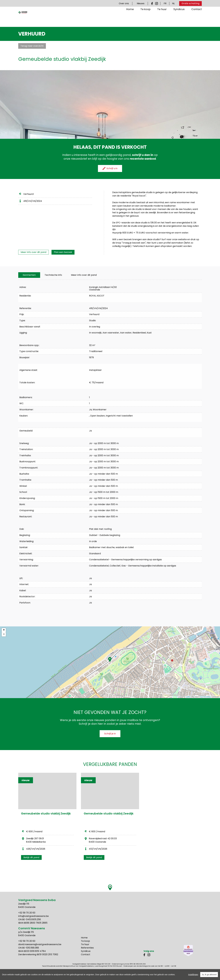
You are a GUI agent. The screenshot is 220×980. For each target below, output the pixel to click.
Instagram (157, 4)
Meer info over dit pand (33, 252)
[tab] (29, 275)
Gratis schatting (190, 3)
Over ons (124, 3)
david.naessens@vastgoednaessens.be (40, 944)
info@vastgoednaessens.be (33, 916)
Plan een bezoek (63, 252)
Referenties (87, 948)
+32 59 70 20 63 (27, 913)
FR (165, 3)
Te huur (162, 18)
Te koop (145, 18)
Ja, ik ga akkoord (209, 975)
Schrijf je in (110, 734)
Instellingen (193, 975)
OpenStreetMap (205, 697)
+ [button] (4, 630)
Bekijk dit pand (31, 857)
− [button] (4, 634)
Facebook (153, 4)
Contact (197, 18)
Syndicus (179, 18)
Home (130, 18)
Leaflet (188, 697)
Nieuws (141, 3)
